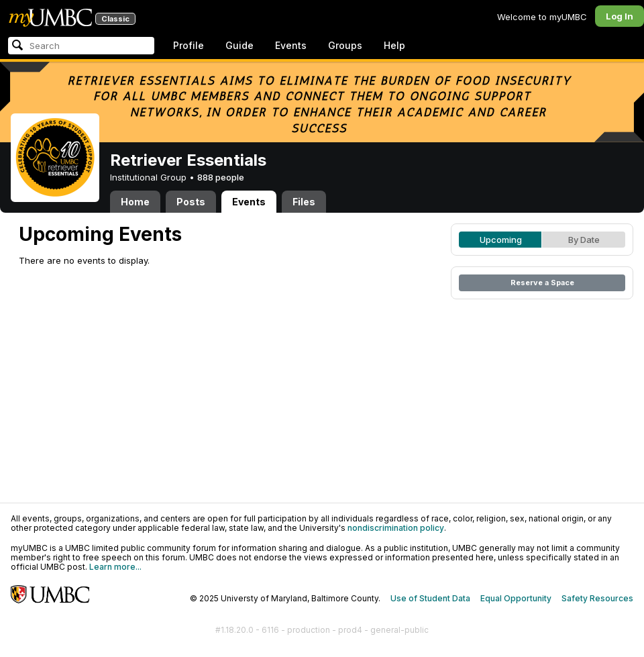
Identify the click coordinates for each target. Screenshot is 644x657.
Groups (345, 45)
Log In (620, 16)
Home (135, 202)
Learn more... (115, 567)
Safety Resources (597, 598)
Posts (191, 202)
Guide (239, 45)
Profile (189, 45)
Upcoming (501, 240)
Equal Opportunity (516, 598)
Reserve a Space (542, 283)
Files (304, 202)
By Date (584, 240)
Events (291, 45)
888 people (221, 177)
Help (394, 45)
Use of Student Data (430, 598)
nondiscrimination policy (396, 528)
